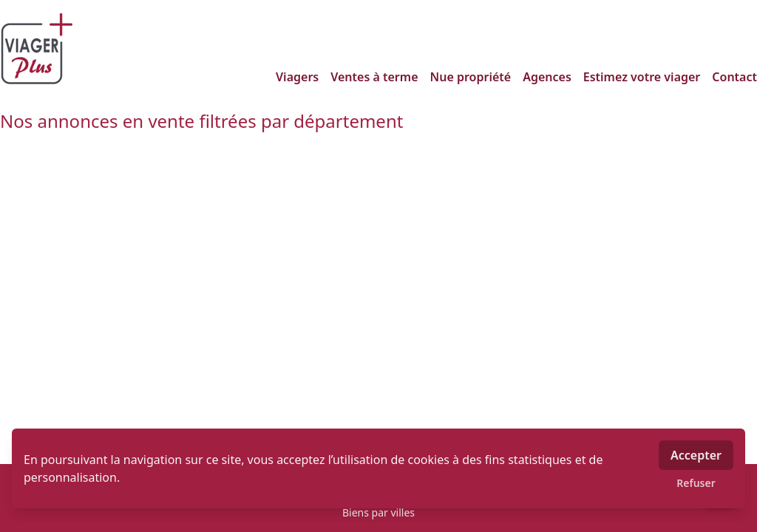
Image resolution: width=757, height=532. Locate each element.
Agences (547, 77)
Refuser (696, 483)
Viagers (297, 77)
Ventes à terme (374, 77)
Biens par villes (378, 512)
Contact (734, 77)
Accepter (696, 455)
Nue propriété (471, 77)
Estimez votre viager (642, 77)
